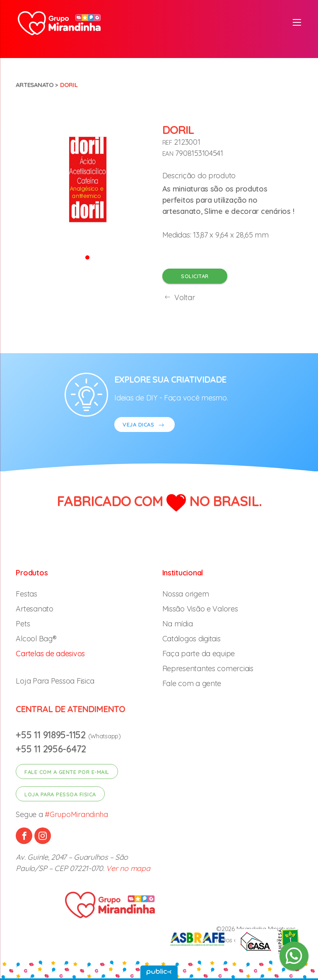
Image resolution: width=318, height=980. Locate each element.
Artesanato (35, 85)
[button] (87, 257)
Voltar (179, 297)
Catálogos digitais (192, 639)
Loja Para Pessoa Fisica (55, 681)
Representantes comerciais (208, 668)
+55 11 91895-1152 (52, 735)
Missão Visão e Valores (200, 609)
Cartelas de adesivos (50, 654)
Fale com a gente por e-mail (67, 772)
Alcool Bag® (36, 639)
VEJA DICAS (145, 426)
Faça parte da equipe (199, 654)
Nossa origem (186, 594)
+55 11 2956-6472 (51, 749)
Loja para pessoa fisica (60, 794)
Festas (26, 594)
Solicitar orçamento (195, 278)
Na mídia (178, 624)
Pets (23, 624)
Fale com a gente (192, 683)
